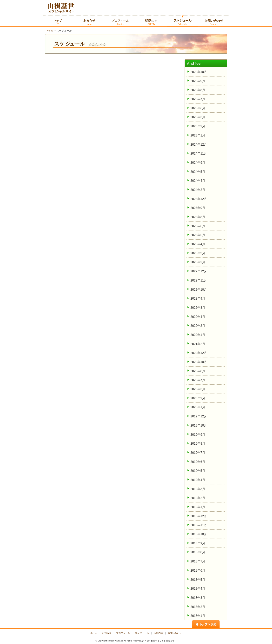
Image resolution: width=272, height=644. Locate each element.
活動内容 (158, 633)
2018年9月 (198, 543)
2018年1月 (198, 616)
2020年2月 (198, 398)
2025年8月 (198, 90)
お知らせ (107, 633)
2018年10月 (199, 534)
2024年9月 (198, 163)
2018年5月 (198, 580)
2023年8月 (198, 217)
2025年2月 (198, 126)
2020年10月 (199, 362)
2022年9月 (198, 299)
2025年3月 (198, 117)
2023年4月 (198, 244)
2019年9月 (198, 435)
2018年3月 (198, 598)
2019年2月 (198, 498)
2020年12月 (199, 353)
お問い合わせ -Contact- (214, 21)
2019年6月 (198, 462)
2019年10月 (199, 425)
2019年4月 (198, 480)
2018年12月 (199, 516)
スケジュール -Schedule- (183, 21)
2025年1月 (198, 135)
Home (50, 31)
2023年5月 (198, 235)
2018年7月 (198, 561)
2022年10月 (199, 290)
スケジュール (142, 633)
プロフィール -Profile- (120, 21)
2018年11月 (199, 525)
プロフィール (123, 633)
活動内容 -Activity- (152, 21)
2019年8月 (198, 444)
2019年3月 (198, 489)
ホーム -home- (58, 21)
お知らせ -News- (89, 21)
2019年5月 (198, 471)
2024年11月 (199, 153)
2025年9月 (198, 81)
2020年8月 (198, 371)
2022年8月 (198, 308)
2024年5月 (198, 172)
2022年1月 (198, 335)
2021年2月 (198, 344)
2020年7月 (198, 380)
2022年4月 (198, 317)
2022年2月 (198, 326)
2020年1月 (198, 407)
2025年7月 (198, 99)
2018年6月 (198, 571)
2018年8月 (198, 552)
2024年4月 (198, 181)
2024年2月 (198, 190)
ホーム (94, 633)
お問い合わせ (175, 633)
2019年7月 (198, 453)
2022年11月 (199, 280)
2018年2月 (198, 607)
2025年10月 (199, 72)
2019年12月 (199, 416)
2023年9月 (198, 208)
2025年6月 (198, 108)
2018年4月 (198, 589)
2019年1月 (198, 507)
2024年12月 (199, 145)
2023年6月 (198, 226)
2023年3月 (198, 253)
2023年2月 (198, 262)
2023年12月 (199, 199)
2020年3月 (198, 389)
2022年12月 (199, 271)
